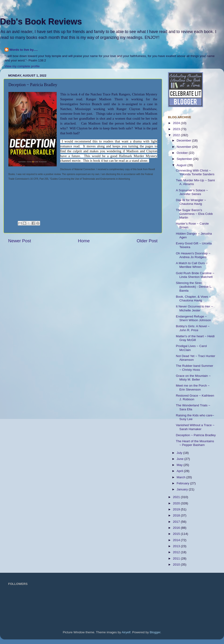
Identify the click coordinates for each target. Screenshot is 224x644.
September (185, 159)
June (180, 459)
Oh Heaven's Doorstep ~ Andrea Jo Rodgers (193, 255)
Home (84, 241)
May (180, 465)
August (182, 165)
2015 (177, 534)
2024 (177, 123)
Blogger (155, 632)
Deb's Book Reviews (41, 22)
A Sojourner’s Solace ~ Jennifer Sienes (192, 192)
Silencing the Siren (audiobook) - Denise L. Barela (194, 287)
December (184, 140)
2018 (177, 515)
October (183, 153)
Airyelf (126, 632)
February (183, 483)
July (180, 453)
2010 (177, 565)
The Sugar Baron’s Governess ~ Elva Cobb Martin (194, 214)
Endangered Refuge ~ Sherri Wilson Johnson (193, 318)
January (183, 489)
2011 (177, 558)
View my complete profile (22, 66)
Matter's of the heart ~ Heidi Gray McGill (195, 338)
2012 (177, 552)
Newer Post (20, 241)
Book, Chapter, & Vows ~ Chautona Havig (193, 298)
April (180, 471)
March (181, 477)
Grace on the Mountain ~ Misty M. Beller (193, 378)
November (184, 147)
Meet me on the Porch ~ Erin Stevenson (193, 387)
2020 (177, 503)
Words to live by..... (24, 50)
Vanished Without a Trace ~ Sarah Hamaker (195, 427)
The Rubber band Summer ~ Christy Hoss (195, 368)
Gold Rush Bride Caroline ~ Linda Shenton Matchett (195, 275)
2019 (177, 509)
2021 (177, 497)
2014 (177, 540)
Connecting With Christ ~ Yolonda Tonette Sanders (195, 172)
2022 (177, 135)
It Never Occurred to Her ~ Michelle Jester (194, 308)
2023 (177, 129)
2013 (177, 546)
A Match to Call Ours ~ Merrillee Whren (192, 265)
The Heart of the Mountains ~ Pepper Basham (195, 443)
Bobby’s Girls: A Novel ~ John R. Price (193, 328)
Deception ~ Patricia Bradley (196, 435)
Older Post (147, 241)
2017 (177, 522)
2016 (177, 528)
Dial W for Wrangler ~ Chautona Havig (191, 202)
